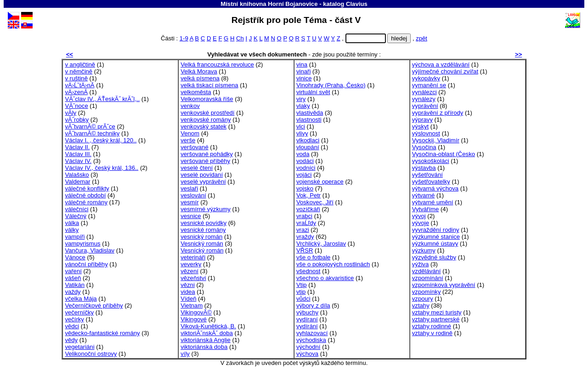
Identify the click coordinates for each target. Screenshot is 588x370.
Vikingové (194, 319)
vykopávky (426, 78)
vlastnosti (309, 120)
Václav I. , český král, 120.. (101, 140)
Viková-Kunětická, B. (208, 326)
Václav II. (77, 147)
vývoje (421, 223)
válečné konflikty (87, 188)
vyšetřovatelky (431, 182)
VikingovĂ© (196, 312)
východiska (311, 340)
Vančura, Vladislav (90, 250)
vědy (71, 340)
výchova (307, 354)
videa (188, 292)
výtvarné (424, 195)
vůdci (303, 299)
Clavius (357, 4)
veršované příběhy (205, 161)
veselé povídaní (202, 175)
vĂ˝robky (77, 120)
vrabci (304, 216)
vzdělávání (427, 271)
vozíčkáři (308, 209)
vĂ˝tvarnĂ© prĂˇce (90, 126)
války (72, 230)
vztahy (421, 306)
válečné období (85, 195)
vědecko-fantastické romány (102, 333)
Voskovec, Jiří (315, 202)
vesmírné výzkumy (206, 209)
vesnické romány (203, 230)
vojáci (304, 175)
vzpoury (423, 299)
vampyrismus (82, 244)
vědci (72, 326)
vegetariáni (79, 347)
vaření (73, 271)
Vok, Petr (308, 195)
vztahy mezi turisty (437, 312)
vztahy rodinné (432, 326)
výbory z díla (313, 306)
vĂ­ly (71, 113)
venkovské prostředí (207, 113)
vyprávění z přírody (438, 113)
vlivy (302, 133)
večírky (74, 319)
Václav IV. (78, 161)
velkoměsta (196, 92)
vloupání (308, 147)
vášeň (73, 278)
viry (301, 99)
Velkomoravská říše (207, 99)
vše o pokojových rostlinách (333, 264)
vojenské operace (320, 182)
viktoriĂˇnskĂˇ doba (207, 333)
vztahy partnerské (436, 319)
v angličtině (80, 64)
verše (188, 140)
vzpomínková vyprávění (444, 285)
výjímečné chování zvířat (445, 71)
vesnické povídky (204, 223)
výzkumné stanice (436, 237)
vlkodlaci (308, 140)
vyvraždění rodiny (436, 230)
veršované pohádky (207, 154)
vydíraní (307, 319)
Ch (240, 38)
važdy (73, 292)
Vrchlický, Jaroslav (321, 244)
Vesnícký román (202, 250)
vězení (189, 271)
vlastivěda (310, 113)
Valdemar (77, 182)
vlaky (303, 106)
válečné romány (86, 202)
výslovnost (426, 133)
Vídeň (188, 299)
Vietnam (192, 306)
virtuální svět (313, 92)
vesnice (191, 216)
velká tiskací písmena (209, 85)
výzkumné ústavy (435, 244)
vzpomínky (427, 292)
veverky (191, 264)
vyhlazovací (312, 333)
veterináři (193, 257)
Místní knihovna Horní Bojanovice (269, 4)
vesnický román (201, 237)
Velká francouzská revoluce (217, 64)
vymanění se (429, 85)
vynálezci (424, 92)
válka (72, 223)
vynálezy (424, 99)
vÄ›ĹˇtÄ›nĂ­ (79, 85)
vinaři (303, 71)
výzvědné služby (434, 257)
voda (303, 154)
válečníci (76, 209)
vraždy (305, 237)
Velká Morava (199, 71)
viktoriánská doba (204, 347)
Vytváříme (426, 209)
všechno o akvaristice (325, 278)
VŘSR (305, 250)
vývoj (419, 216)
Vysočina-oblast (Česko (444, 154)
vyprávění (425, 106)
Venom (190, 133)
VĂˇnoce (76, 106)
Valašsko (77, 175)
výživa (420, 264)
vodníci (306, 168)
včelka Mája (81, 299)
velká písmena (200, 78)
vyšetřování (427, 175)
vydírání (307, 326)
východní (308, 347)
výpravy (422, 120)
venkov (190, 106)
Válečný (76, 216)
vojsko (305, 188)
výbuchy (307, 312)
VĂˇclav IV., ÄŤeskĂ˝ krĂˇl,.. (102, 99)
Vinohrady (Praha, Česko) (331, 85)
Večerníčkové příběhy (94, 306)
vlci (301, 126)
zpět (421, 38)
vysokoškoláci (431, 161)
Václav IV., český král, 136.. (102, 168)
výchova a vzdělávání (441, 64)
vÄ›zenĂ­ (76, 92)
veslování (193, 195)
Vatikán (75, 285)
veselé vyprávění (203, 182)
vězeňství (193, 278)
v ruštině (76, 78)
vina (302, 64)
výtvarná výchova (435, 188)
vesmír (189, 202)
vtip (301, 292)
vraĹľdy (306, 223)
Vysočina (424, 147)
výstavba (424, 168)
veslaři (189, 188)
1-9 (184, 38)
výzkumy (424, 250)
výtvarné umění (433, 202)
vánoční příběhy (86, 264)
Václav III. (78, 154)
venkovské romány (206, 120)
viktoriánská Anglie (206, 340)
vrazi (303, 230)
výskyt (420, 126)
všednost (308, 271)
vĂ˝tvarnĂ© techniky (92, 133)
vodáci (305, 161)
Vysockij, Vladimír (436, 140)
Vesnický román (202, 244)
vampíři (75, 237)
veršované (194, 147)
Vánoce (75, 257)
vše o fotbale (313, 257)
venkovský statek (204, 126)
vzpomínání (428, 278)
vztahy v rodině (432, 333)
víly (185, 354)
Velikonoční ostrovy (91, 354)
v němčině (79, 71)
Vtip (302, 285)
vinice (304, 78)
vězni (188, 285)
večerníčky (79, 312)
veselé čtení (197, 168)
